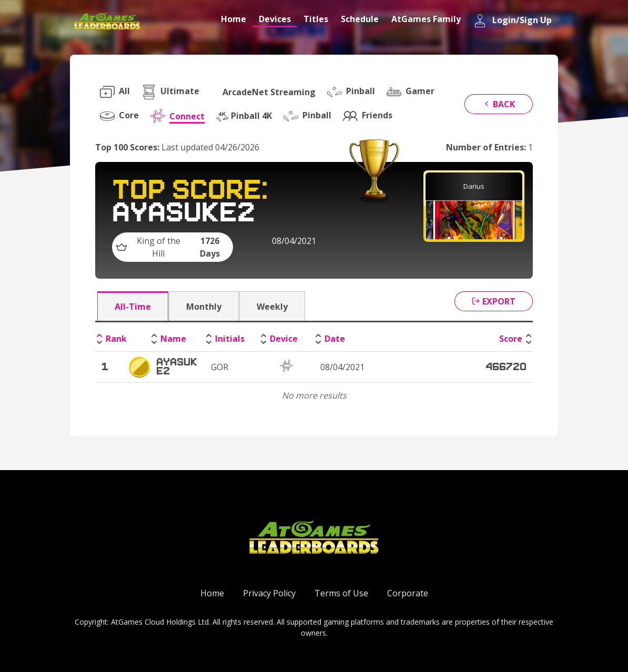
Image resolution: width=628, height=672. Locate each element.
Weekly (272, 307)
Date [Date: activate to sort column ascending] (335, 339)
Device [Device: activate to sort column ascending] (284, 339)
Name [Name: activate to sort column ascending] (173, 339)
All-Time (133, 307)
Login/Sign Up (513, 21)
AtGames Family (426, 19)
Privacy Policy (269, 593)
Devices (275, 19)
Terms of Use (341, 593)
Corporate (408, 593)
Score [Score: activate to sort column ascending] (511, 339)
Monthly (204, 307)
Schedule (360, 19)
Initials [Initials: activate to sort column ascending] (230, 339)
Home (234, 19)
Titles (316, 19)
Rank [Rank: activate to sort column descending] (116, 339)
